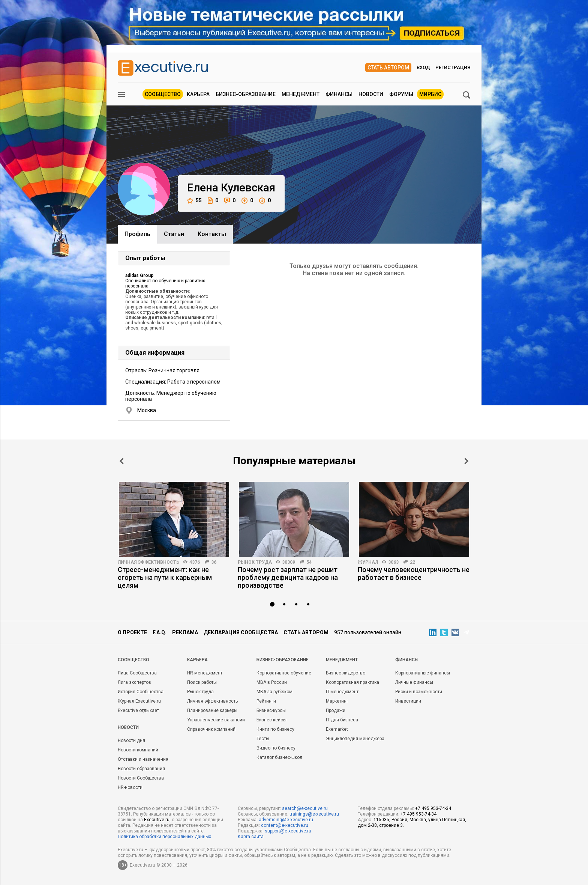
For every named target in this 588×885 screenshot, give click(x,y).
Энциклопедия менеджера (355, 739)
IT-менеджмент (342, 692)
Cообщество (133, 660)
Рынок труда (255, 562)
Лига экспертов (134, 682)
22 (412, 562)
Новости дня (131, 741)
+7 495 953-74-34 (433, 808)
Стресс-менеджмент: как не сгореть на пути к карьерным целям (165, 577)
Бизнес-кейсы (271, 720)
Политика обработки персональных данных (164, 837)
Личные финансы (414, 682)
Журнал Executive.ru (139, 701)
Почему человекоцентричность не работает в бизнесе (414, 573)
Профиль (137, 234)
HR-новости (130, 787)
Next (466, 461)
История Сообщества (141, 692)
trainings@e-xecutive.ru (314, 814)
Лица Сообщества (137, 673)
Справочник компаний (211, 729)
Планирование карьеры (212, 710)
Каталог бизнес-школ (279, 757)
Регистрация (453, 67)
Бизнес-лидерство (346, 673)
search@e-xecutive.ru (305, 808)
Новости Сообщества (141, 778)
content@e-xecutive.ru (285, 825)
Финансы (339, 94)
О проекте (132, 632)
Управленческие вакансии (216, 720)
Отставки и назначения (143, 759)
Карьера (198, 94)
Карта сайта (251, 837)
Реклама (185, 632)
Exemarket (337, 729)
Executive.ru (157, 820)
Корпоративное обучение (284, 673)
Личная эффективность (148, 562)
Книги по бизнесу (275, 729)
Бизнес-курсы (271, 710)
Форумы (401, 94)
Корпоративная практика (352, 682)
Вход (423, 67)
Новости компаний (138, 750)
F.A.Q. (160, 632)
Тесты (263, 739)
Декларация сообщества (241, 632)
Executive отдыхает (138, 710)
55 (194, 201)
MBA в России (272, 682)
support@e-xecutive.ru (288, 831)
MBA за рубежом (274, 692)
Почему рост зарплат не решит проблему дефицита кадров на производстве (288, 577)
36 (214, 562)
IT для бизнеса (342, 720)
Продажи (336, 710)
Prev (121, 461)
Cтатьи (174, 234)
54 (309, 562)
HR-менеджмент (205, 673)
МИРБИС (430, 94)
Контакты (212, 234)
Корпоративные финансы (423, 673)
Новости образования (141, 769)
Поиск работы (202, 682)
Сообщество (163, 94)
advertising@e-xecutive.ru (286, 820)
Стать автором (388, 68)
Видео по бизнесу (276, 748)
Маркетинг (337, 701)
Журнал (368, 562)
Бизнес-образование (246, 94)
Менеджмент (301, 94)
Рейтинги (266, 701)
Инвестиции (408, 701)
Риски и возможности (419, 692)
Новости (371, 94)
